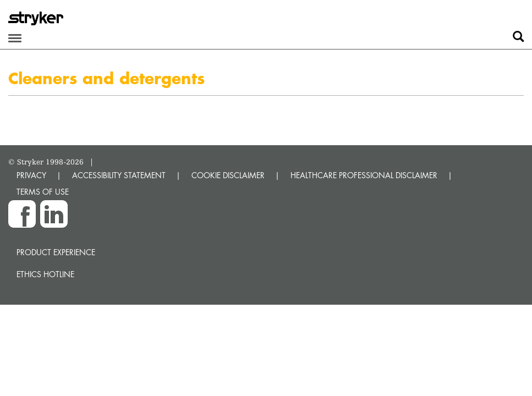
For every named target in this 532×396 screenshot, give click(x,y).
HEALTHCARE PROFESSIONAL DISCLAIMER (364, 175)
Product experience (56, 252)
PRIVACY (31, 175)
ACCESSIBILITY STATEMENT (119, 175)
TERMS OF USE (43, 192)
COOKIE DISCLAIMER (228, 175)
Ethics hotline (45, 274)
